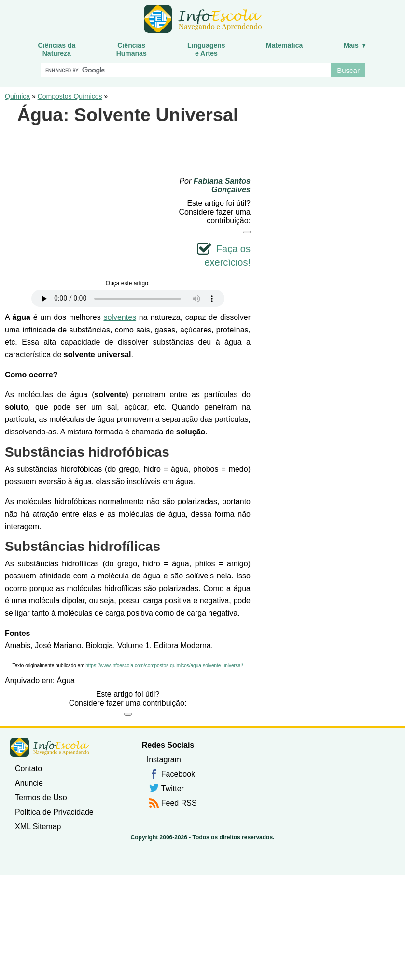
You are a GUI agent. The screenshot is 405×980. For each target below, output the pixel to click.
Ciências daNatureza (56, 49)
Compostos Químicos (70, 96)
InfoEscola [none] (50, 747)
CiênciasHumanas (132, 49)
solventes (120, 317)
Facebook (178, 774)
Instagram (164, 759)
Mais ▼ (356, 45)
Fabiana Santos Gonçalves (222, 185)
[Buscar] (186, 70)
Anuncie (29, 783)
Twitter (173, 788)
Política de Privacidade (54, 812)
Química (17, 96)
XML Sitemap (38, 827)
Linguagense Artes (206, 49)
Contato (28, 769)
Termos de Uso (41, 798)
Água (66, 681)
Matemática (284, 45)
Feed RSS (179, 803)
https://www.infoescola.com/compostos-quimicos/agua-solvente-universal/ (164, 666)
